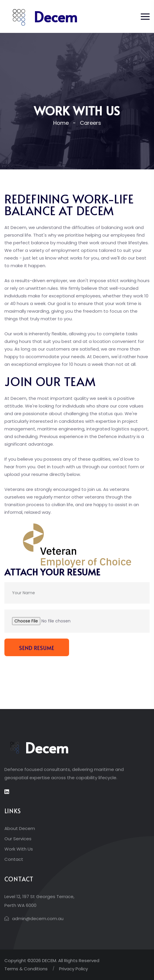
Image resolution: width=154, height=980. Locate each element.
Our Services (18, 839)
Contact (14, 859)
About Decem (20, 828)
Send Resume (37, 648)
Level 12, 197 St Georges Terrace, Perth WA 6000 (39, 901)
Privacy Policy (73, 969)
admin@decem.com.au (38, 918)
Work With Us (19, 849)
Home (61, 123)
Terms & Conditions (26, 969)
